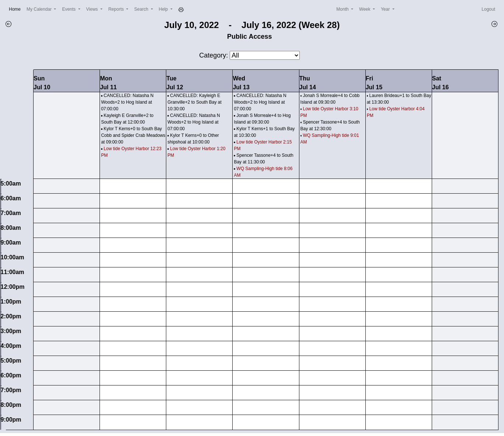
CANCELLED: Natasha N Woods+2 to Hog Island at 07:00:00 (127, 102)
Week (365, 9)
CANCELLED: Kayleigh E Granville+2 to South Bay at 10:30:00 (194, 102)
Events (69, 9)
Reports (117, 9)
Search (142, 9)
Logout (488, 9)
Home (16, 9)
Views (93, 9)
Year (386, 9)
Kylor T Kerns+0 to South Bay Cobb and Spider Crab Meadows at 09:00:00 (133, 135)
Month (343, 9)
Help (164, 9)
